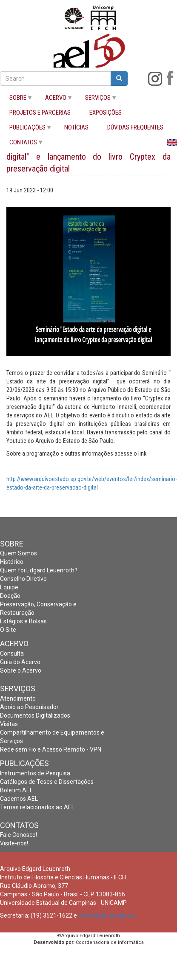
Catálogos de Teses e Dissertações (47, 782)
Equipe (9, 587)
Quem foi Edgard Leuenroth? (39, 570)
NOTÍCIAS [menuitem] (76, 128)
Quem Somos (19, 553)
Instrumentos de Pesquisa (35, 773)
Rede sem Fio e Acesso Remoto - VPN (51, 749)
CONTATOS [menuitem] (22, 144)
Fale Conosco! (19, 835)
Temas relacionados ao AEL (37, 807)
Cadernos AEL (19, 799)
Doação (10, 596)
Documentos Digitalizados (35, 715)
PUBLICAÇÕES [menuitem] (26, 129)
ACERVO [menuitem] (54, 100)
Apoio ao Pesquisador (29, 707)
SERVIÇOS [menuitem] (97, 100)
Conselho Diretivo (23, 579)
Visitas (9, 724)
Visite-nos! (14, 843)
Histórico (12, 562)
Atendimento (18, 698)
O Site (8, 630)
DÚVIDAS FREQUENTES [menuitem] (135, 128)
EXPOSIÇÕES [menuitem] (106, 113)
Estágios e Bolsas (23, 621)
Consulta (12, 653)
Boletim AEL (16, 790)
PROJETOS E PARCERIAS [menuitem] (40, 113)
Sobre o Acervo (21, 670)
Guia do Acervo (20, 662)
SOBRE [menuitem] (17, 100)
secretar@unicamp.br (107, 915)
